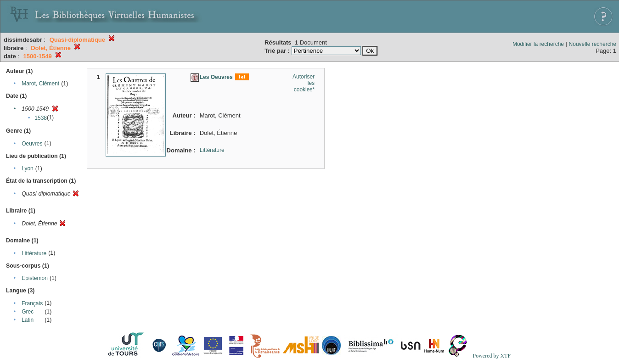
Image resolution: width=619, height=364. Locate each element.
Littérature (34, 253)
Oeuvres (32, 144)
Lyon (28, 168)
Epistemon (35, 278)
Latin (28, 320)
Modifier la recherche (538, 44)
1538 (41, 118)
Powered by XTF (492, 356)
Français (32, 303)
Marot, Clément (40, 84)
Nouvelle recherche (593, 44)
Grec (28, 312)
